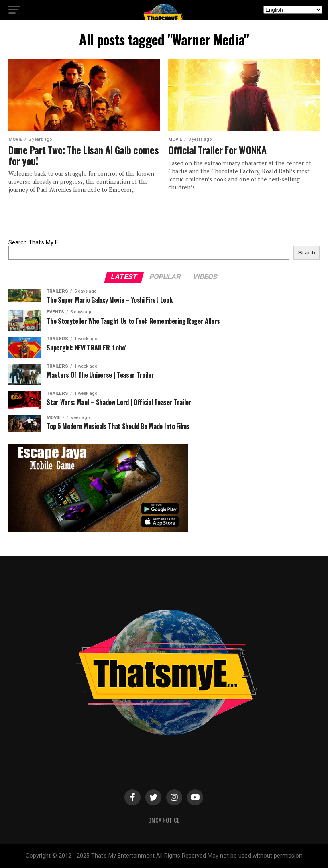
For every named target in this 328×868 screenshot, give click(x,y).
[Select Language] (293, 10)
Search (306, 253)
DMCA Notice (164, 820)
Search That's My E (33, 243)
